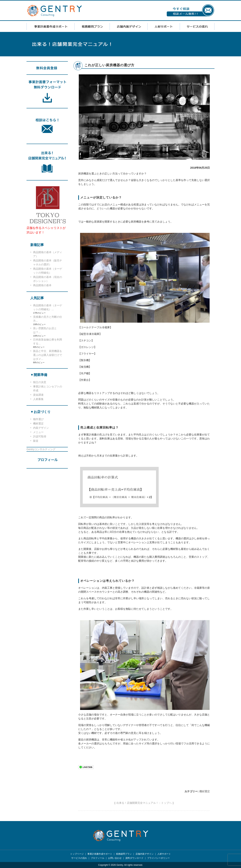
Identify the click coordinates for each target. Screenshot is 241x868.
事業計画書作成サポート (50, 26)
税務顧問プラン (92, 26)
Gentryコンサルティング (41, 449)
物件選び (38, 419)
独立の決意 (40, 382)
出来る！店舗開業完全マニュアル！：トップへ (144, 803)
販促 (36, 441)
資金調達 (38, 395)
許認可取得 (40, 436)
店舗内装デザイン (129, 26)
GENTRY (54, 11)
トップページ (77, 854)
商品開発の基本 (42, 285)
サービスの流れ (197, 26)
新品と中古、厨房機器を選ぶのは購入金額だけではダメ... (48, 355)
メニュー (38, 432)
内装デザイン (41, 428)
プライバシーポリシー (158, 858)
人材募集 (38, 399)
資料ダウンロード (134, 858)
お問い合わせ (115, 858)
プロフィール (98, 858)
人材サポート (164, 26)
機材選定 (205, 791)
